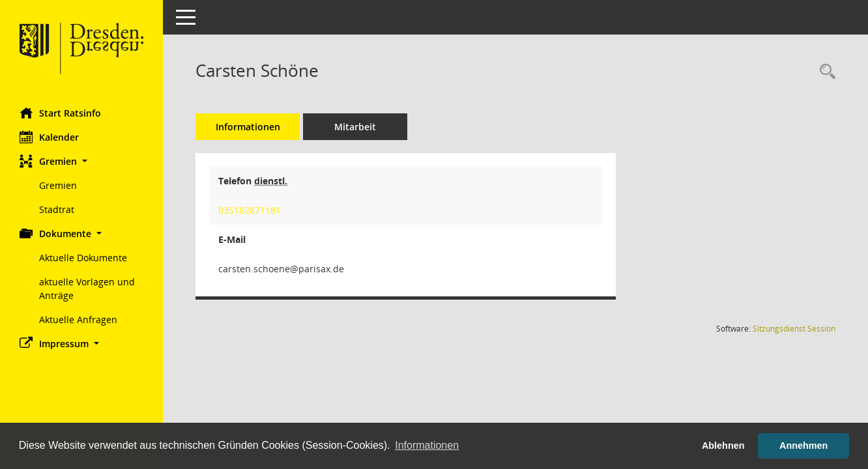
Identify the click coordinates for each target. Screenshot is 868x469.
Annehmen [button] (803, 446)
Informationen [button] (427, 445)
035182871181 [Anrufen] (250, 210)
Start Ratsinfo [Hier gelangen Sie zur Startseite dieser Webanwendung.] (60, 113)
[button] (81, 161)
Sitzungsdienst (794, 329)
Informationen (248, 127)
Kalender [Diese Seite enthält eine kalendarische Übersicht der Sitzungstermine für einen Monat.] (49, 137)
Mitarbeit (355, 127)
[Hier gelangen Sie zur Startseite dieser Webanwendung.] (81, 49)
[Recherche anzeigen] (824, 72)
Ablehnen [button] (723, 446)
